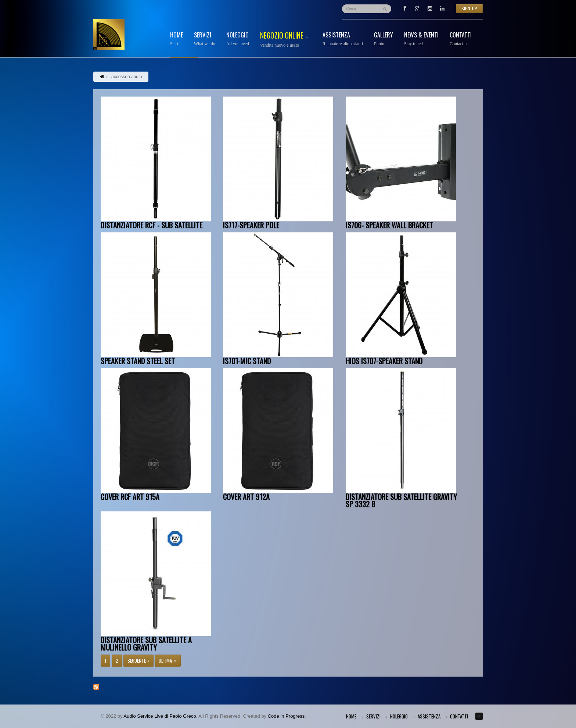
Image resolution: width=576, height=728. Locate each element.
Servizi (205, 39)
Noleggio (238, 39)
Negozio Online (286, 40)
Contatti (461, 39)
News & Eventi (421, 39)
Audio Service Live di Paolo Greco (160, 716)
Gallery (384, 39)
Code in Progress (286, 716)
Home (177, 39)
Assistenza (343, 39)
